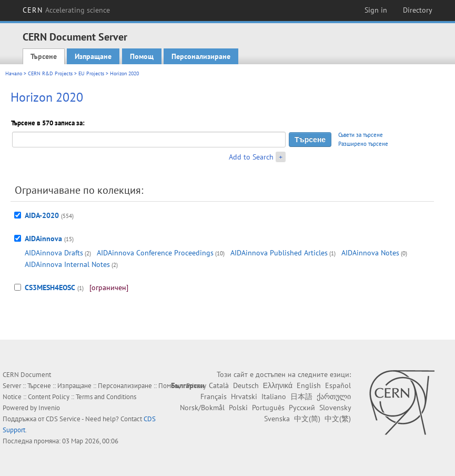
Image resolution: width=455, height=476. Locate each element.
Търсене (44, 56)
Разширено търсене (363, 144)
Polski (238, 408)
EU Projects (91, 73)
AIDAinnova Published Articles (279, 253)
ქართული (334, 396)
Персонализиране (201, 56)
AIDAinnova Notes (370, 253)
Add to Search (251, 157)
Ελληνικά (278, 385)
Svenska (277, 419)
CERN (66, 10)
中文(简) (307, 419)
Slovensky (335, 408)
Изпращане (93, 56)
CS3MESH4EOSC (50, 287)
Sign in (376, 10)
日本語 (301, 396)
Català (219, 385)
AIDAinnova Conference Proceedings (155, 253)
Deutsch (246, 385)
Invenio (49, 408)
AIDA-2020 (42, 215)
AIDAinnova (43, 239)
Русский (302, 408)
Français (214, 396)
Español (338, 385)
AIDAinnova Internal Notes (67, 264)
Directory (418, 10)
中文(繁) (338, 419)
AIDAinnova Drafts (54, 253)
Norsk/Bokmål (202, 408)
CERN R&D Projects (50, 73)
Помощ (142, 56)
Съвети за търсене (361, 135)
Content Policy (49, 397)
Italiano (274, 396)
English (309, 385)
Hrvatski (244, 396)
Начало (14, 73)
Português (268, 408)
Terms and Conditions (106, 397)
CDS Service (63, 419)
